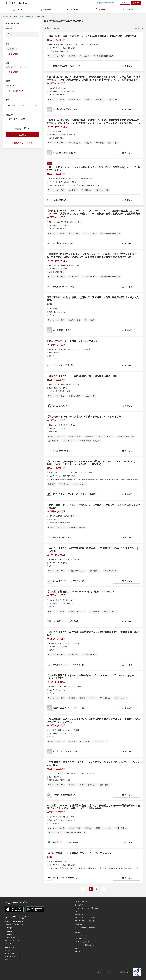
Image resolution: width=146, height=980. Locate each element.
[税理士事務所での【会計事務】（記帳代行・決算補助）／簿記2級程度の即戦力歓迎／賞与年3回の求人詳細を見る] (93, 314)
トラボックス (9, 950)
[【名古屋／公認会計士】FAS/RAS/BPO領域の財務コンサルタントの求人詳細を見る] (93, 607)
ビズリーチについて (81, 902)
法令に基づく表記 (80, 939)
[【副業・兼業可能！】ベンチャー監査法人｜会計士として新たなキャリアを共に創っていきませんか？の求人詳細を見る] (93, 522)
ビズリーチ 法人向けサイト (83, 942)
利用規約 (78, 932)
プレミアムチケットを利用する (84, 921)
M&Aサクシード (9, 947)
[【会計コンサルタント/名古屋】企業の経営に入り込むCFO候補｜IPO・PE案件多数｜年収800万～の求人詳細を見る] (93, 649)
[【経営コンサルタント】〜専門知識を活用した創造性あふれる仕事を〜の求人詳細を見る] (93, 392)
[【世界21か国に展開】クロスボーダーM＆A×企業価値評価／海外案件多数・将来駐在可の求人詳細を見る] (93, 52)
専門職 (22, 17)
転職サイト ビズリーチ (10, 17)
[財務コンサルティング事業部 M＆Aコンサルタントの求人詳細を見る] (93, 354)
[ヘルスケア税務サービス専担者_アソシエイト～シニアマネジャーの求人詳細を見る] (93, 866)
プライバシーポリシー (82, 935)
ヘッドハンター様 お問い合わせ (85, 945)
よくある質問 (79, 905)
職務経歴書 (46, 10)
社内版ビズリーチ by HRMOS (14, 922)
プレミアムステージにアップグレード (86, 918)
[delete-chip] (16, 49)
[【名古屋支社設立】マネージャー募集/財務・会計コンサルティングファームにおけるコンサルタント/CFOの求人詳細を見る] (93, 692)
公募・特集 (128, 10)
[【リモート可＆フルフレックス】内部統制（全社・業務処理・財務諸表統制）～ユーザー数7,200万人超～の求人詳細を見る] (93, 182)
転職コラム (78, 924)
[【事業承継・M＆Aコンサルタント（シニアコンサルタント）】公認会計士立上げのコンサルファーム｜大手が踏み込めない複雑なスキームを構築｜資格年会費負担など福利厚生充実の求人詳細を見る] (93, 228)
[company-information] (79, 66)
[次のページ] (104, 889)
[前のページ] (83, 889)
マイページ (18, 10)
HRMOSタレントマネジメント (14, 925)
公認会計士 (30, 17)
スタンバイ (8, 960)
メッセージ (73, 10)
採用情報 (78, 951)
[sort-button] (139, 28)
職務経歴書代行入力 (81, 915)
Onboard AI (8, 944)
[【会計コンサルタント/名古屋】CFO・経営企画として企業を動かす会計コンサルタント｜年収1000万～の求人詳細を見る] (93, 565)
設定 (76, 911)
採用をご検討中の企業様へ (107, 3)
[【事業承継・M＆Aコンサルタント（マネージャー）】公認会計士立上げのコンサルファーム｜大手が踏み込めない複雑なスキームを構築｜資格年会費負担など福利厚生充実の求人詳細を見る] (93, 271)
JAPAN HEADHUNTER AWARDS (85, 927)
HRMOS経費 (8, 934)
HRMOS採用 (8, 928)
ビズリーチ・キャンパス (12, 941)
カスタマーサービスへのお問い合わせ (86, 908)
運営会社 (78, 948)
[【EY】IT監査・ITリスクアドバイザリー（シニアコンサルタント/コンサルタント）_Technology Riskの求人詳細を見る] (93, 779)
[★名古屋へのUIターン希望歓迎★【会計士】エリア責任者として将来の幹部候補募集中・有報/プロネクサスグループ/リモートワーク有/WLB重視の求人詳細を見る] (93, 825)
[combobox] (22, 106)
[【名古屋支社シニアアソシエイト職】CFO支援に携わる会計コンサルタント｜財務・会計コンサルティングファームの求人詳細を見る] (93, 736)
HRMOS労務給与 (10, 938)
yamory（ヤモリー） (11, 953)
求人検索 (100, 9)
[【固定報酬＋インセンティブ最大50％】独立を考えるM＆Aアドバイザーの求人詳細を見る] (93, 434)
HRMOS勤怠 (8, 931)
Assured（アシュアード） (13, 957)
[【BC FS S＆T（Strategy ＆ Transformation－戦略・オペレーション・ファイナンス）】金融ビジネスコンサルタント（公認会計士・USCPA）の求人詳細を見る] (93, 478)
